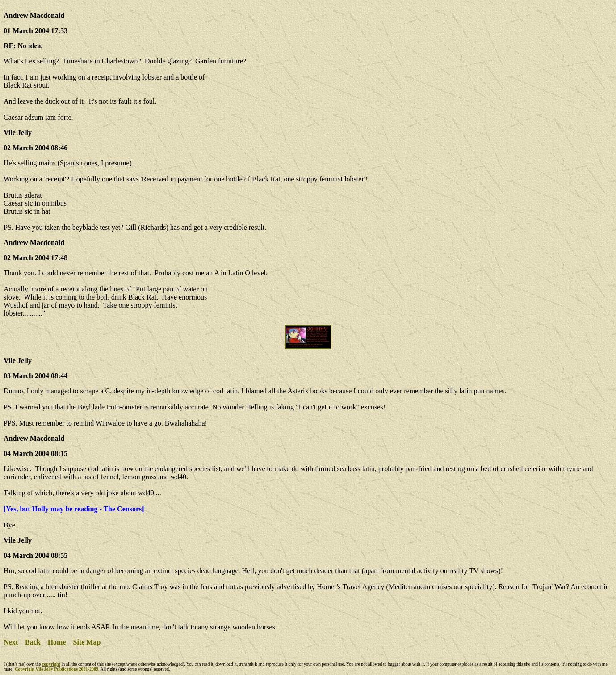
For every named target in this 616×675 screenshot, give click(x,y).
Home (57, 642)
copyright (51, 664)
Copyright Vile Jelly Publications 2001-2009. (57, 669)
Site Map (87, 642)
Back (33, 642)
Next (11, 642)
